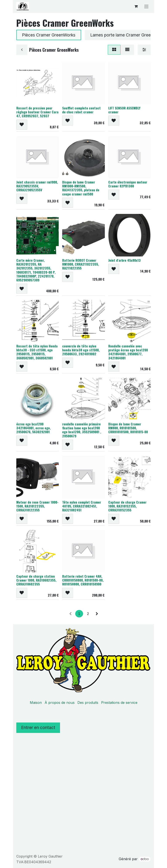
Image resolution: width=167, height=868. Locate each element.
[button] (22, 125)
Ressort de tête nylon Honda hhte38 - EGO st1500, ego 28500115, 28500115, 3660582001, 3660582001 (37, 352)
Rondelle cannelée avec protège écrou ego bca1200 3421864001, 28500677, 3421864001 (128, 352)
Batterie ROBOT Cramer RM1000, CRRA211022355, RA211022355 (81, 264)
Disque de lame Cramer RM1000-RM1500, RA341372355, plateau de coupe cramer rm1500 (81, 188)
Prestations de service (119, 703)
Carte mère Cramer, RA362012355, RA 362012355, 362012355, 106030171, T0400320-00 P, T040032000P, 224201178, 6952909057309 (36, 270)
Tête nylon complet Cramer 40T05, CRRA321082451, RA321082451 (82, 506)
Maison (36, 703)
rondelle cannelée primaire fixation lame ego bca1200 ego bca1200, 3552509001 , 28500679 (82, 430)
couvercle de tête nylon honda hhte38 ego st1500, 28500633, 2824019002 (81, 350)
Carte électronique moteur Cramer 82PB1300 (128, 184)
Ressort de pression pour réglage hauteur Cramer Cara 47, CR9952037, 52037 (37, 112)
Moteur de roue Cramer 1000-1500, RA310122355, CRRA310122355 (37, 506)
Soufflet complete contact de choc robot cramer (81, 110)
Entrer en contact (38, 727)
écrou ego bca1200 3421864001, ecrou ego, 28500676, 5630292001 (33, 428)
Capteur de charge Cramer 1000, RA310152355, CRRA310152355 (127, 506)
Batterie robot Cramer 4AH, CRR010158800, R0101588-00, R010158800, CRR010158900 (83, 580)
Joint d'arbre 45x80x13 (124, 260)
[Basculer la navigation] (146, 6)
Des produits (88, 703)
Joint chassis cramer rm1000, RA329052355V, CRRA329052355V (37, 186)
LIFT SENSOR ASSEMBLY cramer (124, 110)
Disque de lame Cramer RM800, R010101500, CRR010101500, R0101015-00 (128, 428)
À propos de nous (60, 703)
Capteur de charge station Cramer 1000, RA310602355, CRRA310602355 (36, 580)
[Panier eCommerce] (136, 6)
